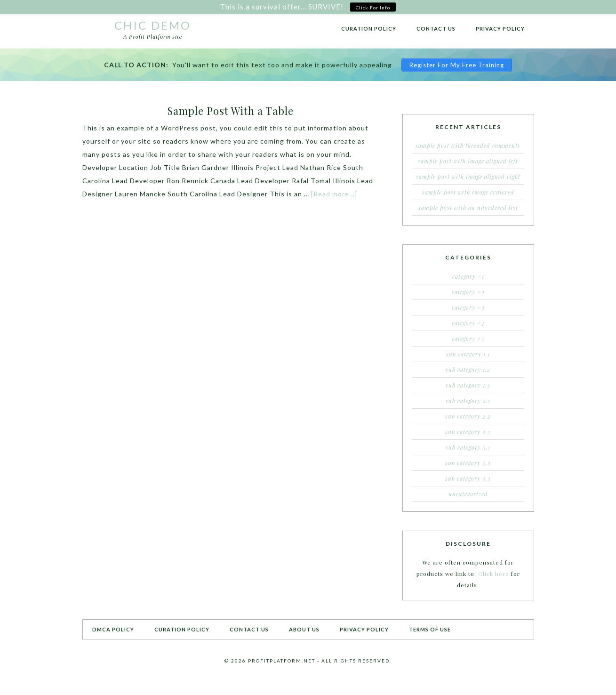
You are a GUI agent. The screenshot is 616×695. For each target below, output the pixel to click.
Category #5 (468, 339)
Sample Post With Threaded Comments (468, 145)
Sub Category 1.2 (468, 370)
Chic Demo (153, 25)
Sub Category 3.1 (468, 447)
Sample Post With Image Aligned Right (468, 177)
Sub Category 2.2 (468, 416)
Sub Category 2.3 (468, 432)
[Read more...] (334, 194)
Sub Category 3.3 (468, 478)
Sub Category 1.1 (468, 354)
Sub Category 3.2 (468, 463)
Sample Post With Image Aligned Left (468, 161)
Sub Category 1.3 (468, 385)
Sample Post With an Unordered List (468, 208)
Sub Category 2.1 (468, 401)
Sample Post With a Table (231, 111)
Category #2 (468, 292)
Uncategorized (468, 494)
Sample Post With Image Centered (468, 192)
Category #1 (468, 276)
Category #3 (468, 307)
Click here (494, 574)
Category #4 (468, 323)
